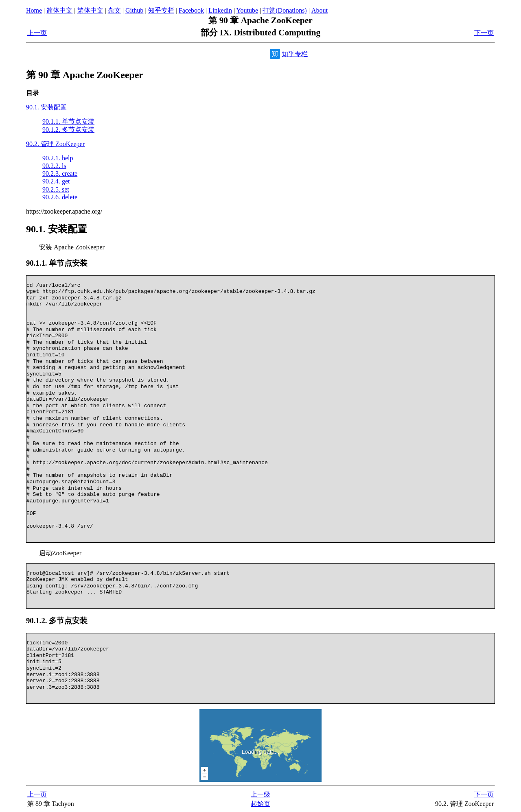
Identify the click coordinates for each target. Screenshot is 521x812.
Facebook (191, 10)
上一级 (260, 794)
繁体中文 (90, 10)
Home (34, 10)
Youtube (247, 10)
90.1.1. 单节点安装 (68, 121)
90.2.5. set (56, 189)
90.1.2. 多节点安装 (68, 130)
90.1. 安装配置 (46, 107)
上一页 (37, 33)
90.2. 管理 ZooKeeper (55, 144)
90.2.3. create (60, 174)
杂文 (114, 10)
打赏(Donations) (285, 10)
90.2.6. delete (60, 197)
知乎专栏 (161, 10)
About (320, 10)
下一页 (484, 33)
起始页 (260, 804)
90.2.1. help (58, 158)
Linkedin (220, 10)
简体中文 (59, 10)
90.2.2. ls (54, 166)
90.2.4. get (56, 181)
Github (134, 10)
